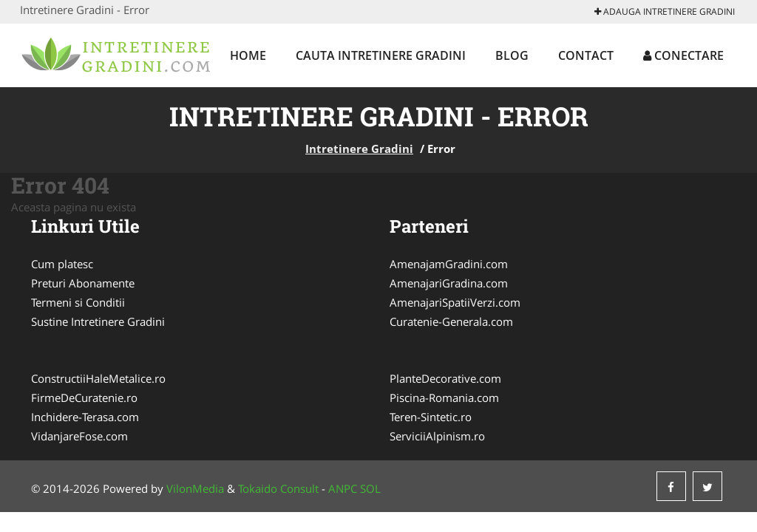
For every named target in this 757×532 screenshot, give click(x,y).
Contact (586, 55)
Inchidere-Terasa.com (85, 417)
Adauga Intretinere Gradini (665, 11)
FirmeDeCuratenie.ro (84, 398)
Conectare (683, 55)
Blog (512, 55)
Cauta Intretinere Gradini (381, 55)
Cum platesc (62, 264)
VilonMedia (195, 488)
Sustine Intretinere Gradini (98, 321)
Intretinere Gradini (359, 149)
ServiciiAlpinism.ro (437, 436)
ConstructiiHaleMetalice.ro (98, 378)
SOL (370, 488)
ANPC (343, 488)
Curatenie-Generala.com (451, 321)
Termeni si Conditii (78, 302)
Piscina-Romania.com (444, 398)
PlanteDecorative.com (445, 378)
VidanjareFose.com (79, 436)
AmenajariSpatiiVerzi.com (455, 302)
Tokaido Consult (278, 488)
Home (248, 55)
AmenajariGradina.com (449, 283)
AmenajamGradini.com (449, 264)
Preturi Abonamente (83, 283)
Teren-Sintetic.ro (431, 417)
